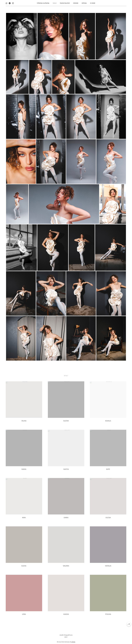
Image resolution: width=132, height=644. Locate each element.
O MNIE (93, 3)
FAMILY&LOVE (65, 3)
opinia (84, 3)
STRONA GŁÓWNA (43, 3)
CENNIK (76, 3)
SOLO (55, 3)
